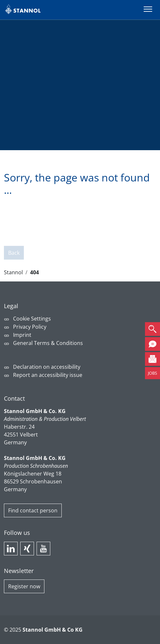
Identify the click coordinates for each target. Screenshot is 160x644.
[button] (152, 329)
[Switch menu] (148, 10)
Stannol (13, 272)
